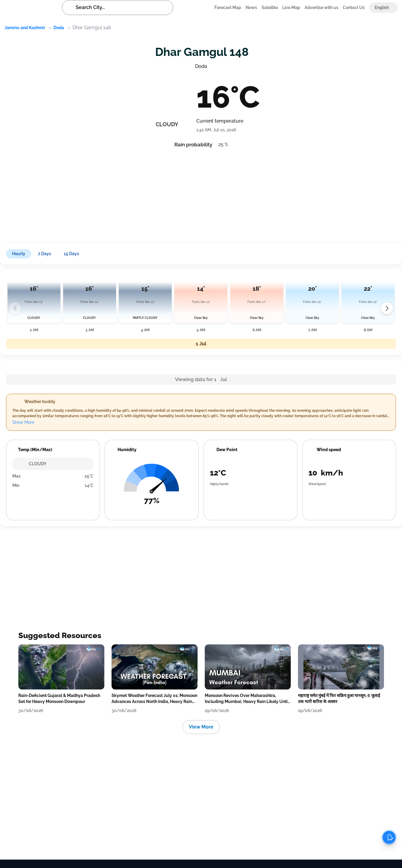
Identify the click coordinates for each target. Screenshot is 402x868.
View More (201, 727)
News (251, 8)
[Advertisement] (183, 194)
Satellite (270, 8)
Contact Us (354, 8)
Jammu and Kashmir (25, 28)
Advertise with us (321, 8)
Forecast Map (228, 8)
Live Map (291, 8)
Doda (59, 28)
